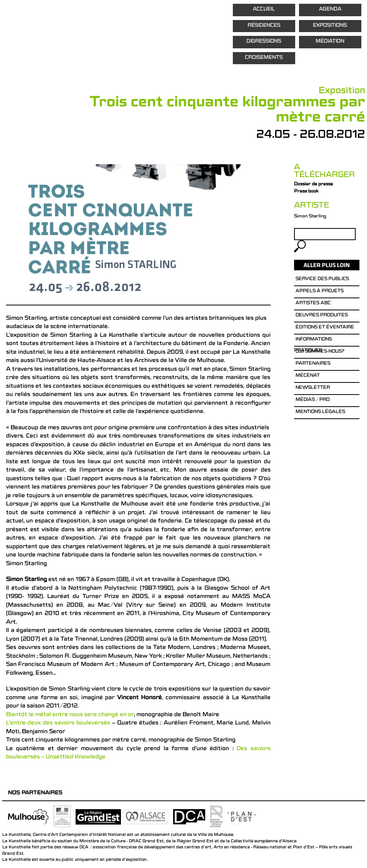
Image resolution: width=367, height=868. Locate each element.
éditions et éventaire (325, 328)
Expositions (330, 26)
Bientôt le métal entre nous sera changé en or (70, 715)
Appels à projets (320, 291)
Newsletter (313, 388)
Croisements (264, 58)
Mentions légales (320, 412)
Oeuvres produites (322, 316)
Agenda (330, 10)
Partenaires (313, 364)
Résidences (264, 26)
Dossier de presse (314, 185)
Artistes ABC (313, 304)
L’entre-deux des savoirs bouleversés (58, 723)
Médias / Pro (313, 400)
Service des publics (322, 279)
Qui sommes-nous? (320, 352)
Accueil (264, 10)
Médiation (330, 42)
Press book (306, 192)
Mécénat (308, 376)
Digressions (264, 42)
